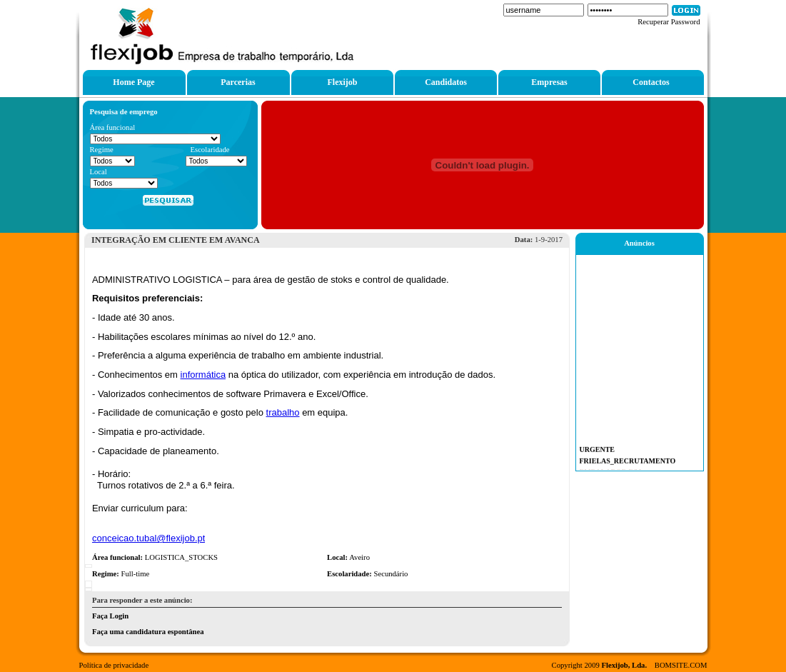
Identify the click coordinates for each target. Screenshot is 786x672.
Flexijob (343, 82)
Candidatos (446, 82)
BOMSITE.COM (681, 665)
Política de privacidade (114, 665)
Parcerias (238, 82)
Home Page (133, 82)
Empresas (549, 82)
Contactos (651, 82)
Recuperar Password (669, 22)
